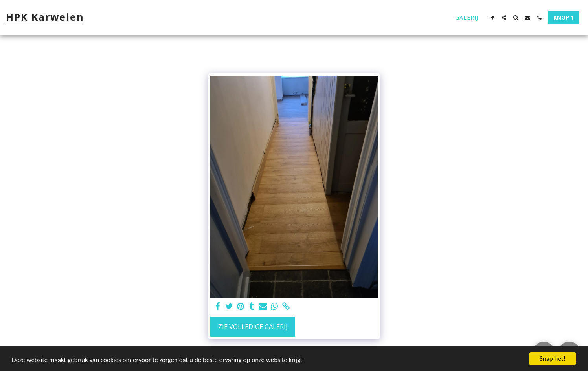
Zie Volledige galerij (253, 326)
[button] (492, 18)
